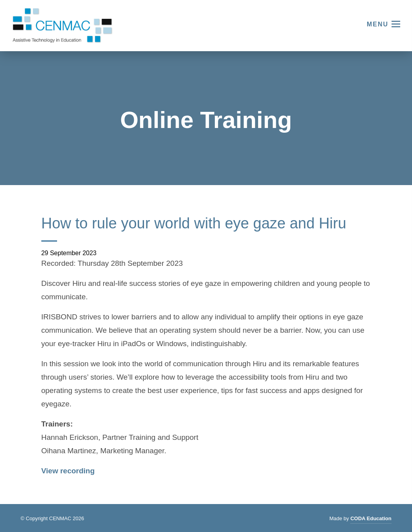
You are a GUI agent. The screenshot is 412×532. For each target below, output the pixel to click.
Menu (378, 24)
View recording (68, 471)
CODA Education (371, 520)
